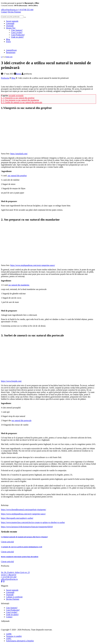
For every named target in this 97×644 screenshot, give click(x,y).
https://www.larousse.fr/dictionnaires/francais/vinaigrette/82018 (27, 527)
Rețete (19, 74)
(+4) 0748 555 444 (26, 10)
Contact (4, 12)
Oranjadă (10, 26)
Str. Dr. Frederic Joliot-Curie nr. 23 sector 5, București (15, 574)
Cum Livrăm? (17, 32)
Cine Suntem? (17, 30)
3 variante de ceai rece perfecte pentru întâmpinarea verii (22, 547)
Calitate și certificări (14, 597)
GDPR (9, 634)
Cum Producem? (18, 35)
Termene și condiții (14, 636)
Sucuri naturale (12, 21)
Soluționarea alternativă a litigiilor (20, 641)
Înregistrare (11, 52)
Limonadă (10, 23)
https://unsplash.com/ (19, 154)
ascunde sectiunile (16, 96)
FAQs (8, 42)
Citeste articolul (7, 542)
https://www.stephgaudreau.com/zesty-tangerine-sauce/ (33, 265)
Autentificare (11, 50)
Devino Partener (13, 599)
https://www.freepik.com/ (11, 381)
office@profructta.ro (9, 10)
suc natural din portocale (21, 420)
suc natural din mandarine (19, 285)
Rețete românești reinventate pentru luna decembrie (20, 557)
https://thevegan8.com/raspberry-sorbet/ (17, 518)
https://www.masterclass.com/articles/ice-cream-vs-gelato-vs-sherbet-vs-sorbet (33, 522)
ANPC (9, 639)
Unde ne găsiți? (17, 37)
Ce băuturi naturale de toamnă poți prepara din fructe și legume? (24, 537)
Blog (8, 39)
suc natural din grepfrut (17, 176)
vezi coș (9, 57)
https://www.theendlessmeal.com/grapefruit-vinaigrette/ (24, 510)
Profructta (5, 78)
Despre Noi (11, 28)
